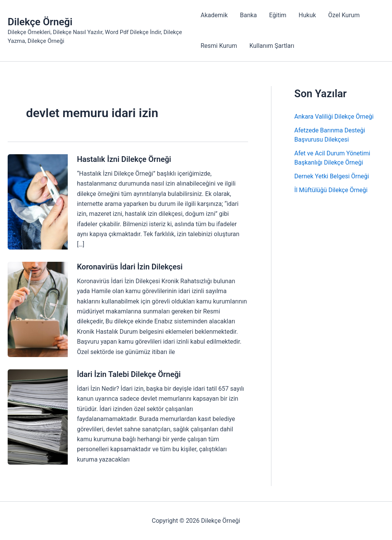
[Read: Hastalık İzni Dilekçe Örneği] (38, 201)
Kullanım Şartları (272, 46)
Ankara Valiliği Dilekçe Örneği (334, 117)
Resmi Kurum (219, 46)
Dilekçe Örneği (40, 22)
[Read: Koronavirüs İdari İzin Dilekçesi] (38, 309)
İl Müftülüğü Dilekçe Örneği (331, 190)
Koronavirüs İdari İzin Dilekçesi (130, 267)
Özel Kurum (344, 15)
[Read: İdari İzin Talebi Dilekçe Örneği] (38, 417)
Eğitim (278, 15)
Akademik (214, 15)
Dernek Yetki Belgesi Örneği (332, 176)
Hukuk (307, 15)
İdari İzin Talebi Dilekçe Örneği (129, 374)
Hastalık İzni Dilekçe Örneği (124, 159)
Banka (248, 15)
